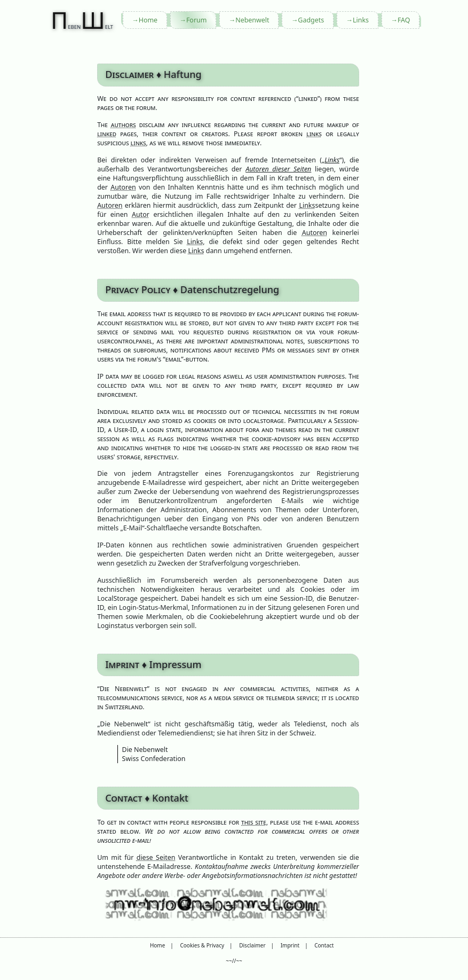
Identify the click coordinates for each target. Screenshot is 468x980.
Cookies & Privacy (202, 945)
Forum (196, 20)
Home (148, 20)
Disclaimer (252, 945)
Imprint (290, 945)
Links (361, 20)
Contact (324, 945)
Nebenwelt (252, 20)
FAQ (404, 20)
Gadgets (311, 20)
